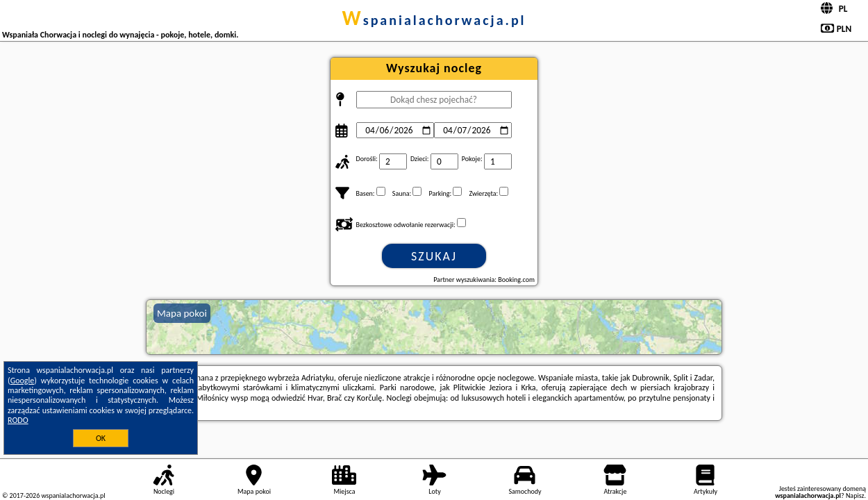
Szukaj (434, 256)
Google (23, 381)
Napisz (855, 495)
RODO (18, 420)
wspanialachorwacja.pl (434, 20)
